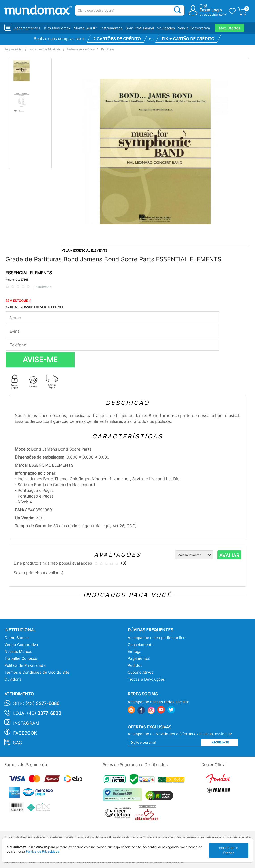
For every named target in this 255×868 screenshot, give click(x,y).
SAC (18, 743)
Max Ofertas (230, 28)
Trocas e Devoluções (146, 679)
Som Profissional (140, 28)
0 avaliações (42, 287)
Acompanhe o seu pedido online (157, 638)
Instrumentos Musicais (44, 49)
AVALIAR (229, 555)
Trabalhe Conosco (21, 658)
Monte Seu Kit (86, 28)
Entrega (135, 652)
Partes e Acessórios (81, 49)
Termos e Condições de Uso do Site (37, 672)
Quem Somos (17, 638)
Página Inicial (13, 49)
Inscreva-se (220, 742)
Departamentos (27, 28)
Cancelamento (141, 645)
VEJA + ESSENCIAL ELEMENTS (84, 250)
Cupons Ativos (140, 672)
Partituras (108, 49)
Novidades (166, 28)
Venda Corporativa (194, 28)
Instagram (26, 723)
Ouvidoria (13, 679)
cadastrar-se (213, 14)
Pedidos (135, 665)
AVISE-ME (40, 360)
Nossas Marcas (18, 652)
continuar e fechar (229, 850)
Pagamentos (139, 658)
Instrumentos (112, 28)
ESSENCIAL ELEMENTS (29, 273)
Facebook (25, 733)
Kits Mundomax (57, 28)
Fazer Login (211, 10)
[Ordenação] (194, 555)
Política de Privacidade (25, 665)
